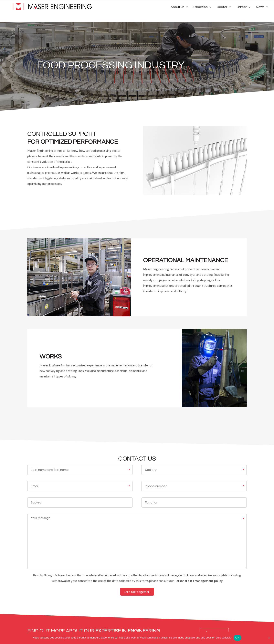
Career (242, 17)
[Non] (269, 638)
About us (177, 17)
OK (237, 638)
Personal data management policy (199, 581)
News (260, 17)
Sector (222, 17)
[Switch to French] (250, 6)
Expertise (201, 17)
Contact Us (233, 5)
